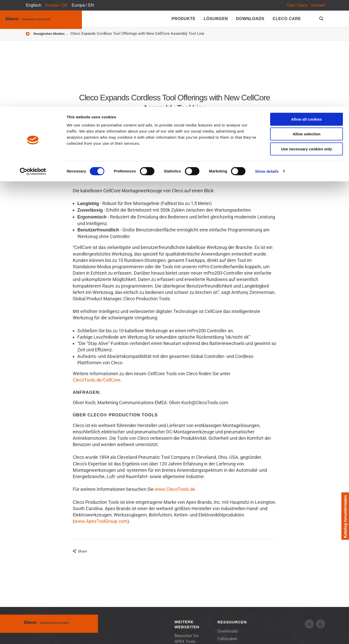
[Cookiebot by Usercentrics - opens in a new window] (33, 65)
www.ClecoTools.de (175, 493)
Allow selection (306, 28)
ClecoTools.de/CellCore (97, 384)
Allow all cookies (307, 13)
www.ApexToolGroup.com (101, 525)
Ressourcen (232, 626)
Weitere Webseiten (187, 628)
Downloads (228, 635)
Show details (267, 65)
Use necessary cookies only (307, 42)
